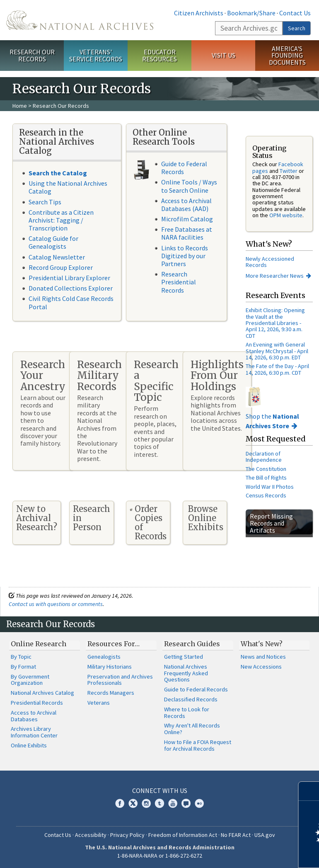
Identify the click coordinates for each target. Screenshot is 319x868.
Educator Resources (159, 55)
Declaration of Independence (264, 457)
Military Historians (110, 667)
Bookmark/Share (251, 13)
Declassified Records (191, 699)
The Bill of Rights (266, 478)
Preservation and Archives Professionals (120, 680)
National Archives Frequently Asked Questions (186, 673)
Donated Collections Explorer (71, 288)
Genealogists (104, 657)
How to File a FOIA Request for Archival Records (198, 745)
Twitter (289, 171)
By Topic (21, 657)
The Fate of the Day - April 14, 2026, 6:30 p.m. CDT (277, 369)
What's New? (262, 644)
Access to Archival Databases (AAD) (186, 205)
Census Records (266, 495)
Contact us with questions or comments (56, 604)
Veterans (99, 703)
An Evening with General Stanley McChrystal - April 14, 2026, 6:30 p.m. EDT (277, 351)
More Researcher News (275, 276)
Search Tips (45, 202)
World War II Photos (270, 487)
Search (297, 28)
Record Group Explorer (61, 267)
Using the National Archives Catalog (68, 187)
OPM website (286, 215)
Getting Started (184, 657)
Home (20, 106)
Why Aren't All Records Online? (192, 729)
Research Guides (192, 644)
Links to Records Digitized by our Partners (185, 256)
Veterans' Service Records (96, 55)
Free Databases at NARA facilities (187, 233)
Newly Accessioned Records (270, 262)
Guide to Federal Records (184, 168)
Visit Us (224, 55)
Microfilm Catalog (187, 219)
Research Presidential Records (179, 282)
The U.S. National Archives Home (80, 20)
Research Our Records (32, 55)
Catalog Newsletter (57, 257)
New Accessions (261, 667)
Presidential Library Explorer (69, 278)
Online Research (39, 644)
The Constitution (266, 469)
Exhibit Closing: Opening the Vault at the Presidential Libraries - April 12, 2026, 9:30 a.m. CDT (275, 323)
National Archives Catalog (42, 693)
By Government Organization (30, 680)
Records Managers (111, 693)
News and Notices (263, 657)
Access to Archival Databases (34, 716)
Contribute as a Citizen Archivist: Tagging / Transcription (61, 220)
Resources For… (114, 644)
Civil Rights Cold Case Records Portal (71, 302)
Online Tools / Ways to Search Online (189, 186)
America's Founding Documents (287, 56)
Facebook (120, 803)
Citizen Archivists (199, 13)
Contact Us (295, 13)
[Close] (309, 791)
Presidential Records (37, 703)
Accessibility (91, 835)
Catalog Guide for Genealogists (53, 242)
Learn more (245, 853)
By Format (23, 667)
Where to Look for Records (187, 713)
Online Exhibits (29, 745)
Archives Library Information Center (34, 732)
